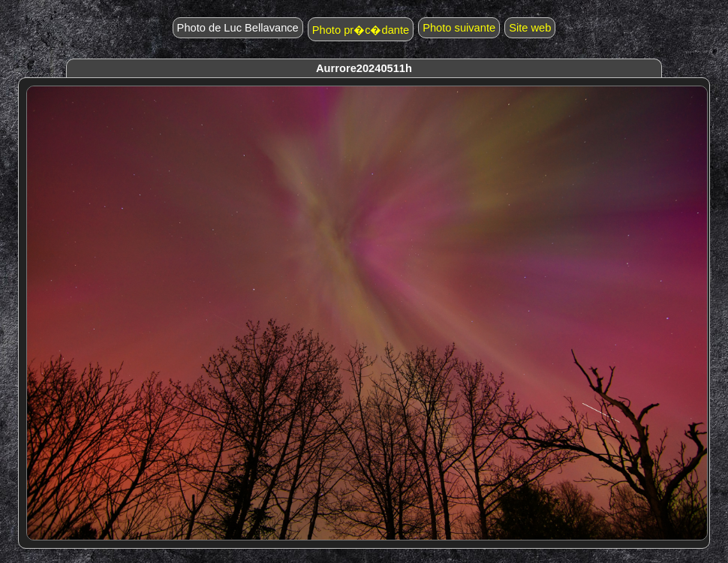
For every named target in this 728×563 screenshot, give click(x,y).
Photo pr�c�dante (361, 30)
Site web (530, 28)
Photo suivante (459, 28)
